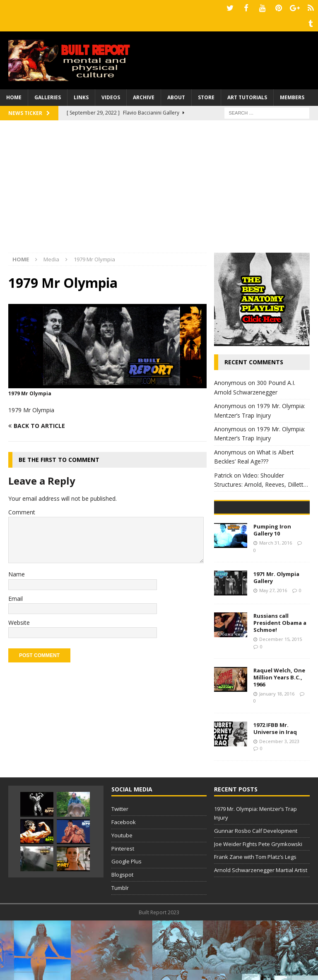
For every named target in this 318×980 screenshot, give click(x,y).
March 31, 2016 (276, 602)
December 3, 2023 (279, 801)
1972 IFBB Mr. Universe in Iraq (275, 788)
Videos (111, 95)
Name (17, 572)
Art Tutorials (247, 95)
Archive (144, 95)
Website (19, 620)
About (176, 95)
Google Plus (126, 921)
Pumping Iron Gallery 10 (272, 590)
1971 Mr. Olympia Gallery (276, 637)
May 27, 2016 (273, 650)
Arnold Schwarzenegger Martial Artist (261, 930)
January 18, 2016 (277, 753)
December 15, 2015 (281, 699)
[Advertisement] (159, 188)
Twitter (120, 868)
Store (206, 95)
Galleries (48, 95)
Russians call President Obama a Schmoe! (280, 683)
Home (14, 95)
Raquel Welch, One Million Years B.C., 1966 (279, 737)
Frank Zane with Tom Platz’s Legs (255, 917)
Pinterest (123, 908)
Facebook (124, 882)
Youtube (122, 895)
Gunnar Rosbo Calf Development (256, 890)
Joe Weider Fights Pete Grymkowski (258, 904)
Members (292, 95)
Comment (22, 509)
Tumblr (120, 947)
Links (81, 95)
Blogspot (122, 934)
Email (16, 596)
